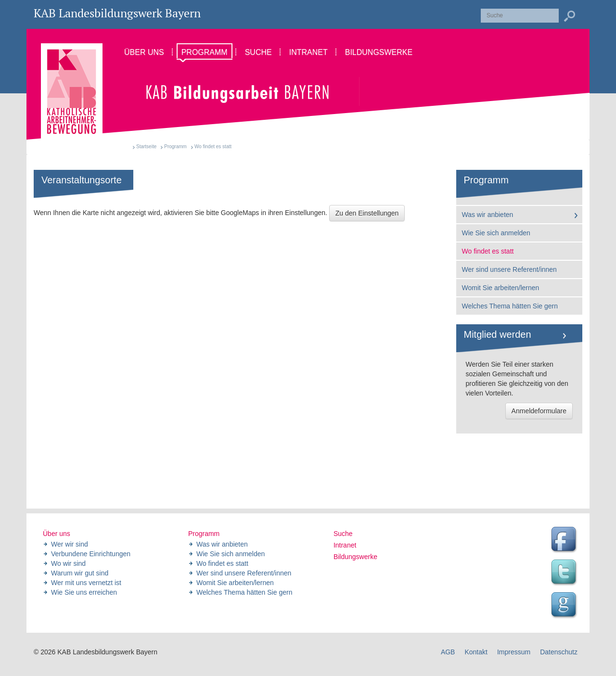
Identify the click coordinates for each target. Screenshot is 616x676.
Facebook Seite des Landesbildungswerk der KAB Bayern (565, 540)
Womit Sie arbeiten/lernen (501, 288)
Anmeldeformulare (539, 411)
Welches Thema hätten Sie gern (510, 306)
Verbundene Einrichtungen (91, 554)
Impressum (514, 652)
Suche (343, 534)
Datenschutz (559, 652)
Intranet (345, 545)
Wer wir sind (70, 544)
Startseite (146, 147)
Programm (175, 147)
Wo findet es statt (488, 251)
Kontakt (476, 652)
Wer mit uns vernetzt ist (86, 583)
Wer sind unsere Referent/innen (509, 269)
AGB (448, 652)
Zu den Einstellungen (367, 213)
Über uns (57, 534)
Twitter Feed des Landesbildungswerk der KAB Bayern (565, 573)
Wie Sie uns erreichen (84, 592)
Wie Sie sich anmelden (496, 233)
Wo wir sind (68, 563)
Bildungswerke (355, 557)
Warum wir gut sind (80, 573)
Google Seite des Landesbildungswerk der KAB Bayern (565, 606)
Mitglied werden (498, 334)
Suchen (569, 16)
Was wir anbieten (488, 215)
